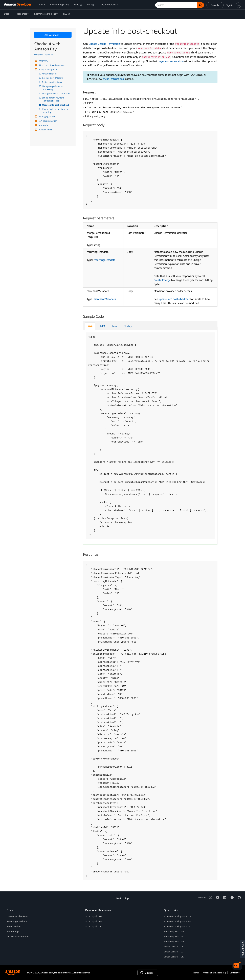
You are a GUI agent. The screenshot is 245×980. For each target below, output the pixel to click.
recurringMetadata (104, 260)
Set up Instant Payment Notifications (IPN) (54, 99)
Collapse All (39, 54)
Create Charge (162, 280)
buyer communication (171, 61)
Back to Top (122, 898)
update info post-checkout (174, 299)
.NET (102, 326)
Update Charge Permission (104, 44)
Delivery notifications (52, 82)
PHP (90, 326)
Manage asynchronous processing (53, 88)
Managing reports (47, 117)
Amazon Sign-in (50, 74)
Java (114, 326)
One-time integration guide (52, 65)
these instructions (113, 79)
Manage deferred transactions (57, 94)
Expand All (49, 54)
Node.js (128, 326)
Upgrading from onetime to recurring (55, 111)
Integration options (48, 69)
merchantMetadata (105, 299)
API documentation (48, 121)
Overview (43, 61)
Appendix (43, 125)
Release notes (45, 130)
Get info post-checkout (53, 78)
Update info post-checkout (56, 105)
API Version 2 (52, 35)
